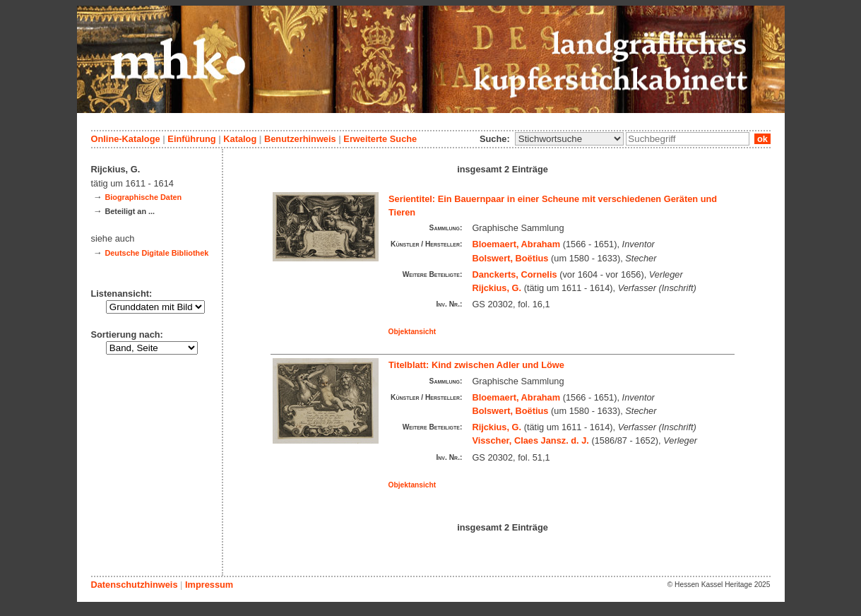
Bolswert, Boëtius (510, 258)
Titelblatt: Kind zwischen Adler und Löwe (476, 365)
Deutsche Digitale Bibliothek (156, 253)
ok (762, 139)
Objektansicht (412, 332)
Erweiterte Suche (380, 139)
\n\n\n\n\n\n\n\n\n (569, 139)
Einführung (191, 139)
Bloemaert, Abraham (516, 244)
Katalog (240, 139)
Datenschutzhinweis (135, 585)
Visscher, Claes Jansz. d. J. (530, 440)
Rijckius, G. (497, 288)
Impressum (209, 585)
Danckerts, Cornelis (514, 274)
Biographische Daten (143, 197)
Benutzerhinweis (300, 139)
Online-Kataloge (126, 139)
